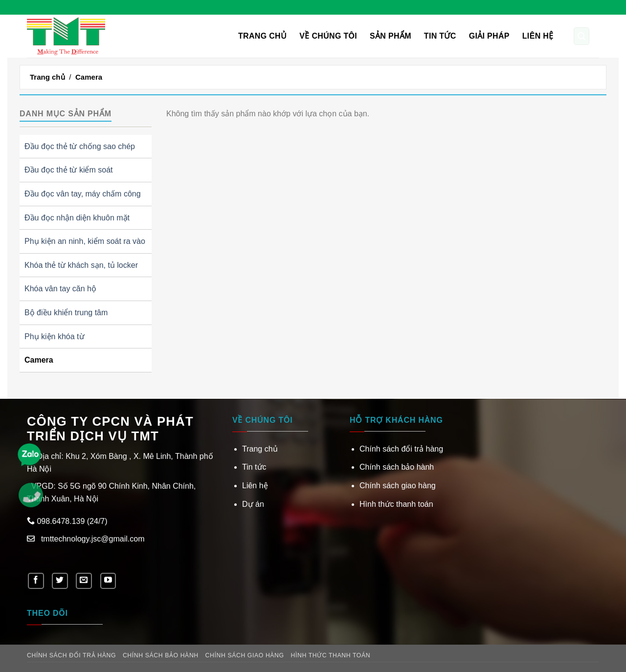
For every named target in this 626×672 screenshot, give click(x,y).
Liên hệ (538, 36)
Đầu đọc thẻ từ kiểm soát (69, 170)
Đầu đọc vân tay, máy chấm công (83, 194)
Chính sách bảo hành (397, 467)
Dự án (253, 504)
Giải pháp (489, 36)
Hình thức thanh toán (396, 504)
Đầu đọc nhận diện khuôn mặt (77, 218)
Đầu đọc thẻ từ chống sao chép (80, 146)
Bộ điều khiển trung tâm (66, 313)
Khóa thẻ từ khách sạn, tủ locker (81, 265)
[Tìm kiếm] (581, 36)
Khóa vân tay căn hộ (60, 289)
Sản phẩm (391, 36)
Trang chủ (262, 36)
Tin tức (440, 36)
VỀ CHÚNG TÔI (328, 36)
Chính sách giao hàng (398, 486)
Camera (39, 360)
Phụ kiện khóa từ (55, 336)
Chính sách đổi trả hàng (401, 449)
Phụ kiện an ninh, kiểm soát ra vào (85, 241)
